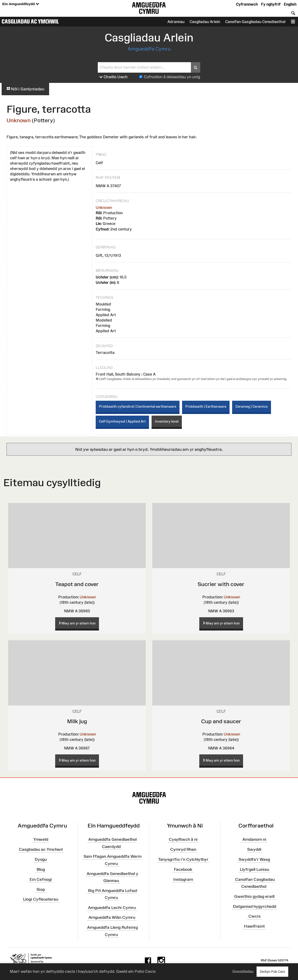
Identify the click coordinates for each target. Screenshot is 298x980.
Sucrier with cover (221, 584)
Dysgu (41, 859)
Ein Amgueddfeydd (21, 4)
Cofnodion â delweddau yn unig (172, 77)
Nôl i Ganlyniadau (25, 89)
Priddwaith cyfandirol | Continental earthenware (138, 406)
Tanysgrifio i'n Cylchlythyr (183, 859)
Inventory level (167, 421)
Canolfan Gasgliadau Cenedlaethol (255, 22)
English (290, 4)
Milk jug (77, 721)
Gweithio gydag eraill (254, 896)
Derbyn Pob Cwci (272, 972)
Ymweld (41, 839)
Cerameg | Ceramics (252, 406)
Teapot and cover (77, 584)
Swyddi (254, 849)
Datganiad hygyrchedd (254, 906)
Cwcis (254, 916)
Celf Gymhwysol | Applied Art (122, 421)
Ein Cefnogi (41, 879)
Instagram (183, 879)
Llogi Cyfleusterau (41, 899)
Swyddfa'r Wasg (254, 859)
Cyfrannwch (247, 4)
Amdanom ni (254, 839)
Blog (41, 869)
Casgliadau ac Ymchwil (30, 21)
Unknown (19, 120)
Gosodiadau (243, 971)
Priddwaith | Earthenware (206, 406)
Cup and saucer (221, 721)
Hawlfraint (254, 926)
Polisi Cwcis (145, 971)
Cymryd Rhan (183, 849)
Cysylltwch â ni (183, 839)
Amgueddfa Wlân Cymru (112, 917)
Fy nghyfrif (271, 4)
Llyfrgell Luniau (254, 869)
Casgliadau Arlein (205, 22)
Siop (41, 889)
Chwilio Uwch (113, 77)
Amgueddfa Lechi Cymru (112, 907)
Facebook (183, 869)
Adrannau (176, 22)
